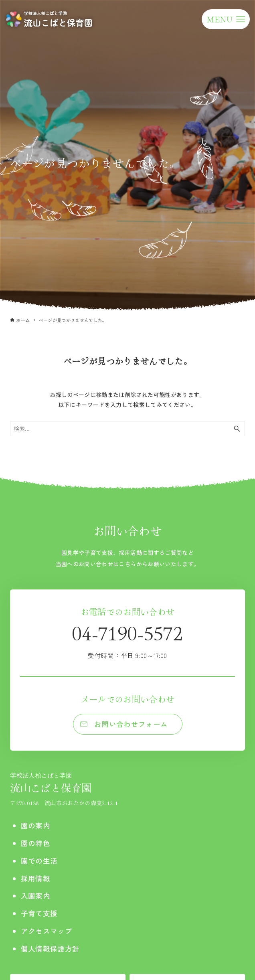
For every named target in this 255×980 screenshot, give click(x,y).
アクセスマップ (47, 931)
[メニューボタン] (226, 19)
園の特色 (35, 843)
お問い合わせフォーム (131, 724)
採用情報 (35, 878)
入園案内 (35, 896)
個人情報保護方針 (50, 949)
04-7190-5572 (127, 639)
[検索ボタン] (237, 429)
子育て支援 (39, 913)
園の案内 (35, 825)
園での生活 (39, 861)
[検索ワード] (127, 429)
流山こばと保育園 (64, 783)
